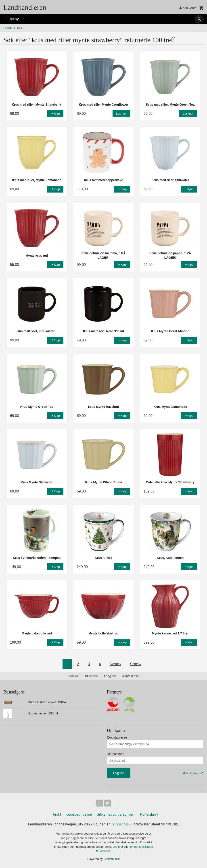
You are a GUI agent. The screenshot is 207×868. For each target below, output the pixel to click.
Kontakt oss (131, 676)
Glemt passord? (193, 773)
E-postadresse (117, 737)
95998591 (120, 824)
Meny (11, 19)
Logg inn (110, 676)
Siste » (136, 664)
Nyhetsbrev (149, 815)
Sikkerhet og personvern (116, 815)
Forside (8, 28)
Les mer (118, 847)
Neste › (115, 664)
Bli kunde (92, 676)
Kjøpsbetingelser (79, 815)
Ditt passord (115, 754)
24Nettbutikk (112, 859)
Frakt (57, 815)
